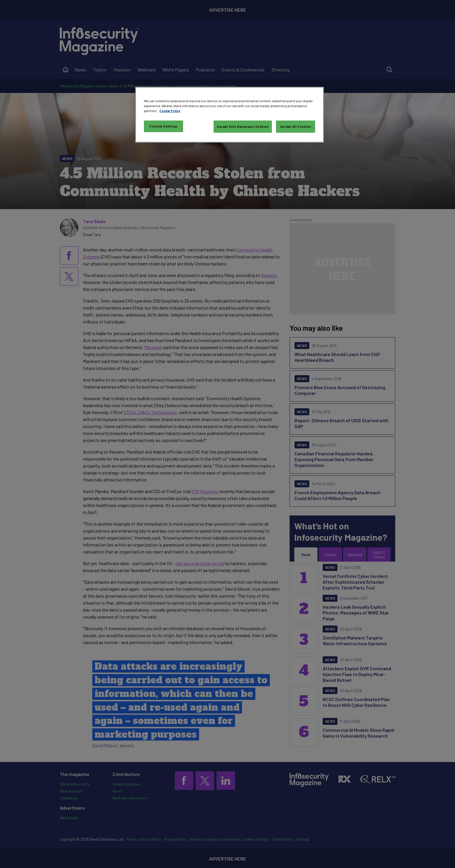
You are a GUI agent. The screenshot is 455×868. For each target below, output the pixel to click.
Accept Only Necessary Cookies (243, 126)
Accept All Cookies (296, 126)
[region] (230, 115)
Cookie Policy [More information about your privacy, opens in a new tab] (170, 111)
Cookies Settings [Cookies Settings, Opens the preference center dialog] (164, 126)
